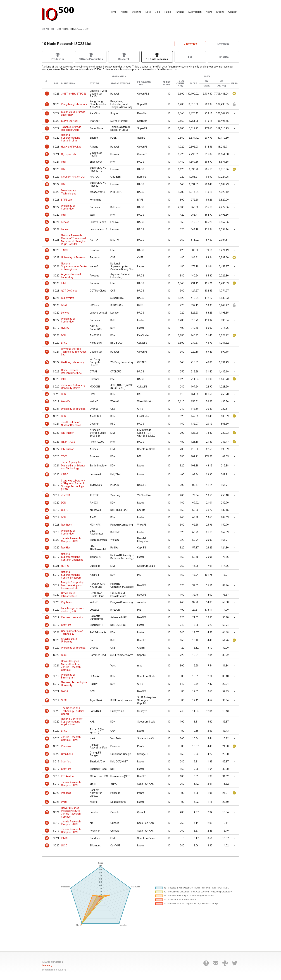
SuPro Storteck (70, 121)
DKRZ (64, 802)
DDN (64, 335)
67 (47, 632)
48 (47, 474)
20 (47, 250)
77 (47, 721)
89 (47, 823)
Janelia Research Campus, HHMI (71, 540)
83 (47, 769)
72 (47, 676)
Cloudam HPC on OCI (73, 177)
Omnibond (67, 754)
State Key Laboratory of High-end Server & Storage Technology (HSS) (73, 485)
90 (47, 830)
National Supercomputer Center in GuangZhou (74, 266)
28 (47, 312)
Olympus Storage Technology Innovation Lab (74, 352)
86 (47, 793)
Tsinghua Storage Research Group (71, 128)
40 (47, 409)
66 (47, 625)
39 (47, 401)
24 (47, 283)
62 (47, 594)
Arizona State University (69, 640)
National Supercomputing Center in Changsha (72, 557)
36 (47, 379)
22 (47, 266)
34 (47, 362)
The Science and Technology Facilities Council (73, 711)
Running (180, 12)
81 (47, 754)
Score (193, 84)
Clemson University (72, 617)
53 (47, 517)
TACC (64, 250)
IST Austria (67, 776)
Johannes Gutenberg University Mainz (73, 387)
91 (47, 838)
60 (47, 575)
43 (47, 433)
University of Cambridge (68, 207)
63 (47, 602)
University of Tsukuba (73, 257)
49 (47, 485)
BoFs (158, 12)
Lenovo (65, 222)
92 (47, 845)
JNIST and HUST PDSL (74, 94)
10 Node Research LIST (79, 29)
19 (47, 240)
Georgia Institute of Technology (72, 632)
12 (47, 184)
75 (47, 700)
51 (47, 503)
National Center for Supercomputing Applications (72, 722)
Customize (190, 44)
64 (47, 610)
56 (47, 540)
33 (47, 352)
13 (47, 192)
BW (206, 81)
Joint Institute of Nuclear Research (71, 424)
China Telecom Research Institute (71, 372)
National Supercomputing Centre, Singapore (71, 575)
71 (47, 665)
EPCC (64, 343)
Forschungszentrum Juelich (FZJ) (73, 610)
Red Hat (66, 548)
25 (47, 290)
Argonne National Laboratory (71, 276)
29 (47, 320)
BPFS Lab (66, 200)
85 (47, 784)
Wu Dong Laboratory (73, 362)
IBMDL (65, 838)
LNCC (64, 846)
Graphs (220, 12)
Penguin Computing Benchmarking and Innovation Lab (72, 585)
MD (221, 81)
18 (47, 229)
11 (47, 177)
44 (47, 442)
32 (47, 343)
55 (47, 532)
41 (47, 416)
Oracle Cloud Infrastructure (69, 594)
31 (47, 335)
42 (47, 424)
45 (47, 449)
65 (47, 617)
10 (47, 169)
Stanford (66, 625)
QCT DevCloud (69, 291)
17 (47, 222)
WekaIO (65, 401)
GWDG (65, 691)
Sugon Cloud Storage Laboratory (73, 113)
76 (47, 711)
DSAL (64, 305)
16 (47, 215)
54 (47, 525)
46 (47, 456)
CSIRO (65, 475)
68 (47, 640)
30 (47, 328)
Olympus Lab (68, 154)
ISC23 (66, 29)
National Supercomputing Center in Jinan (71, 138)
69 (47, 648)
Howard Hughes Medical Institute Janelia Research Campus (71, 665)
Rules (168, 12)
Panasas (66, 746)
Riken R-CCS (68, 442)
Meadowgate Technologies (69, 192)
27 (47, 305)
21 (47, 257)
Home (113, 12)
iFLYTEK (66, 495)
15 (47, 207)
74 (47, 691)
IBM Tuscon (68, 433)
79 (47, 738)
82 (47, 761)
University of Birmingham (68, 676)
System (94, 84)
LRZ (63, 169)
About (124, 12)
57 (47, 548)
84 (47, 776)
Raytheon (67, 525)
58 (47, 557)
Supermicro (68, 298)
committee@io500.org (54, 970)
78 (47, 731)
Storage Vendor (120, 84)
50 (47, 495)
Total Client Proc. (180, 84)
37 (47, 386)
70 (47, 655)
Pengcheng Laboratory (74, 104)
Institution (68, 84)
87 (47, 802)
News (209, 12)
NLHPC (65, 566)
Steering (137, 12)
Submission (195, 12)
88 (47, 812)
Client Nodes (166, 84)
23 (47, 276)
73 (47, 684)
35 (47, 371)
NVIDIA (65, 328)
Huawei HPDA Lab (71, 147)
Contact (233, 12)
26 (47, 298)
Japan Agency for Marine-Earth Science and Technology (73, 465)
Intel (64, 162)
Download (223, 44)
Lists (148, 12)
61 (47, 585)
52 (47, 510)
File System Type (144, 84)
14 (47, 199)
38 (47, 394)
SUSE (64, 655)
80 (47, 746)
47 (47, 465)
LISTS (59, 29)
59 (47, 566)
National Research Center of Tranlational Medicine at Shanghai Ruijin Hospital (73, 240)
